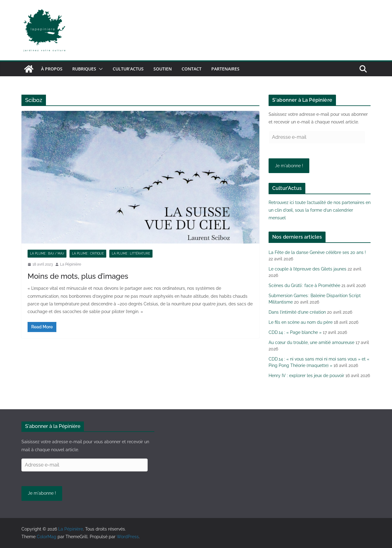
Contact (192, 69)
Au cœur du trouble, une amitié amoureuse (311, 342)
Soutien (163, 69)
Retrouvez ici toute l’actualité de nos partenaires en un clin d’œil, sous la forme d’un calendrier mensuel (320, 210)
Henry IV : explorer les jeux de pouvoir (306, 376)
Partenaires (225, 69)
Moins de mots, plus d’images (78, 276)
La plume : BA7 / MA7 (47, 253)
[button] (100, 69)
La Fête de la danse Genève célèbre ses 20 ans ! (317, 252)
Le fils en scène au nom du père (301, 322)
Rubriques (84, 69)
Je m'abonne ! (289, 166)
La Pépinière (71, 264)
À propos (52, 69)
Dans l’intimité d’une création (297, 312)
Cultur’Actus (128, 69)
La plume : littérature (131, 253)
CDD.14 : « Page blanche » (295, 332)
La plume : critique (88, 253)
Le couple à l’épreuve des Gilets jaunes (307, 269)
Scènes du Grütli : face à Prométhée (304, 285)
